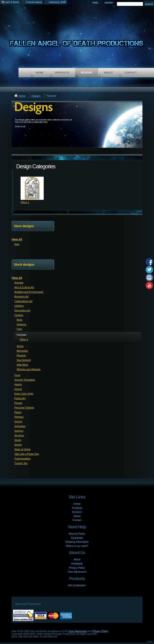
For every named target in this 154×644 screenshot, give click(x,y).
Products (62, 73)
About (108, 73)
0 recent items (34, 2)
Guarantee (77, 538)
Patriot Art (20, 398)
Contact (131, 73)
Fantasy (36, 96)
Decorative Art (22, 310)
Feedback (77, 564)
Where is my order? (77, 546)
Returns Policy (77, 534)
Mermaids (22, 351)
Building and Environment (29, 292)
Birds (20, 320)
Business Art (21, 296)
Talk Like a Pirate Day (27, 454)
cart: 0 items (12, 2)
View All (17, 239)
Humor (18, 389)
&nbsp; (32, 188)
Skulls (18, 440)
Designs (86, 73)
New (17, 244)
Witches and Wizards (29, 369)
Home (40, 73)
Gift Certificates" (77, 585)
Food (17, 375)
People (18, 403)
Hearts (18, 384)
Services (19, 435)
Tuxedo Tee (21, 463)
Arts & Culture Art (24, 287)
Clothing (19, 306)
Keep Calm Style (24, 394)
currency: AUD (57, 2)
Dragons (22, 324)
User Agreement (77, 572)
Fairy (19, 329)
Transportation (23, 459)
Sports (18, 445)
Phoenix (21, 355)
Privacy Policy (77, 568)
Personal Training (24, 408)
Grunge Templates (25, 380)
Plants (18, 412)
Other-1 (25, 202)
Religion (19, 417)
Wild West (22, 365)
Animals (19, 283)
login (95, 2)
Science (19, 431)
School (18, 421)
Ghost (20, 346)
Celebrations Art (23, 301)
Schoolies (20, 426)
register (109, 2)
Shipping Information (77, 542)
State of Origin (22, 449)
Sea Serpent (24, 360)
